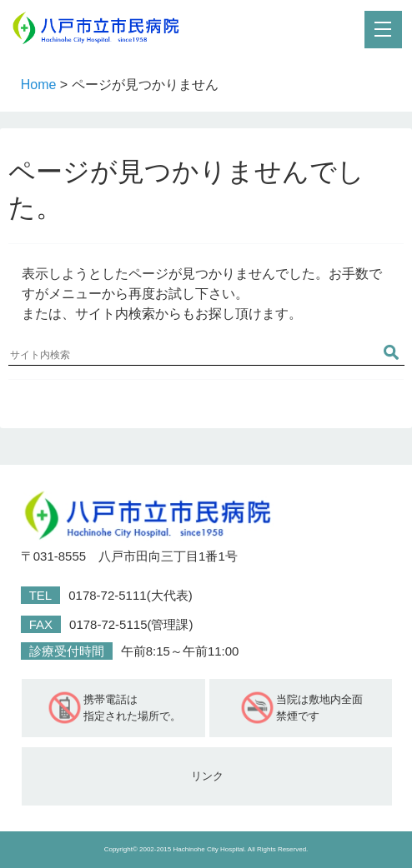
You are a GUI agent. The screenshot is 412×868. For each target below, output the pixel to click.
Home (39, 85)
